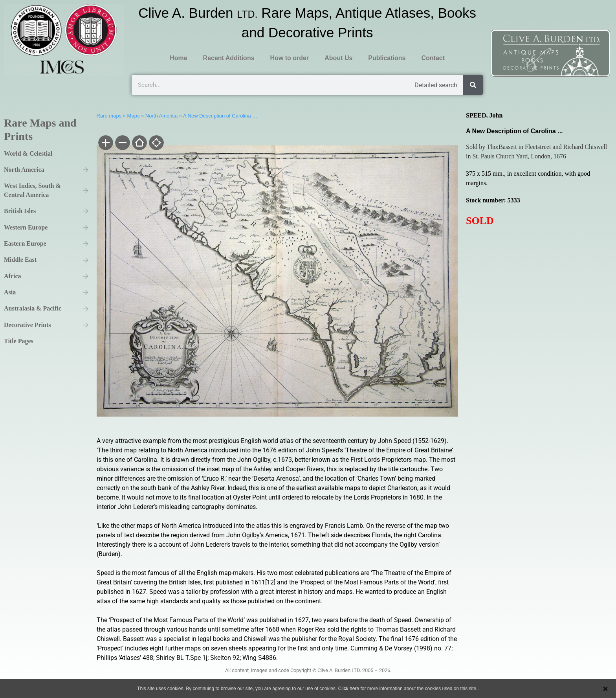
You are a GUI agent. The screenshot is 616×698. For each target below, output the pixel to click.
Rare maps (109, 116)
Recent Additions (229, 58)
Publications (387, 58)
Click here (349, 689)
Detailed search (436, 85)
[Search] (473, 85)
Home (178, 58)
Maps (134, 116)
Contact (433, 58)
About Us (338, 58)
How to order (290, 58)
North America (161, 116)
